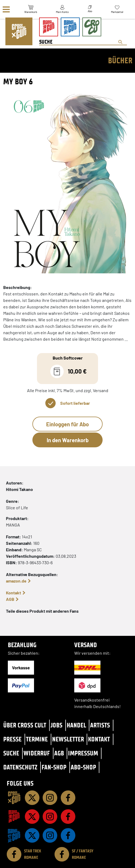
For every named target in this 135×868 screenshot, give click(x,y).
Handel (76, 725)
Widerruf (37, 753)
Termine (37, 739)
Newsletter (68, 739)
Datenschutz (20, 767)
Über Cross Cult (25, 725)
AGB (10, 599)
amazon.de (16, 581)
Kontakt (13, 593)
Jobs (56, 725)
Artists (100, 725)
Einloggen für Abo (67, 424)
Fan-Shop (54, 767)
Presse (12, 739)
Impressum (83, 753)
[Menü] (6, 10)
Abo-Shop (83, 767)
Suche (11, 753)
